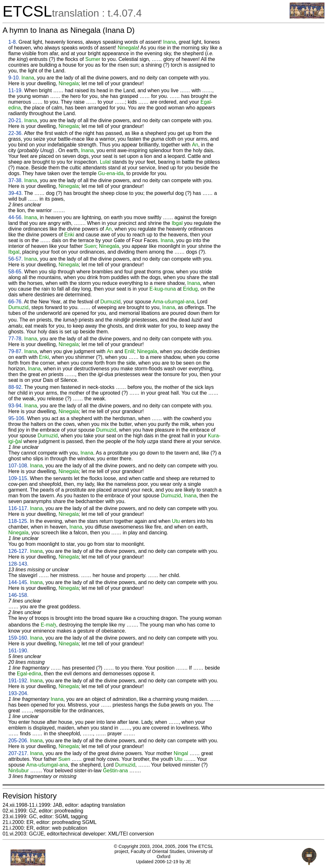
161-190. (18, 651)
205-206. (18, 741)
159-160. (18, 638)
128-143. (18, 564)
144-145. (18, 582)
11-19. (15, 90)
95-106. (17, 418)
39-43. (15, 193)
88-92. (15, 387)
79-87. (15, 351)
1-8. (13, 42)
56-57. (15, 259)
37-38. (15, 180)
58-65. (15, 272)
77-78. (15, 339)
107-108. (18, 466)
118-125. (18, 521)
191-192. (18, 681)
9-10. (14, 78)
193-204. (18, 693)
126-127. (18, 551)
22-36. (15, 133)
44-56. (15, 217)
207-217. (18, 753)
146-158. (18, 595)
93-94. (15, 406)
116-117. (18, 508)
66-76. (15, 302)
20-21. (15, 120)
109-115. (18, 478)
